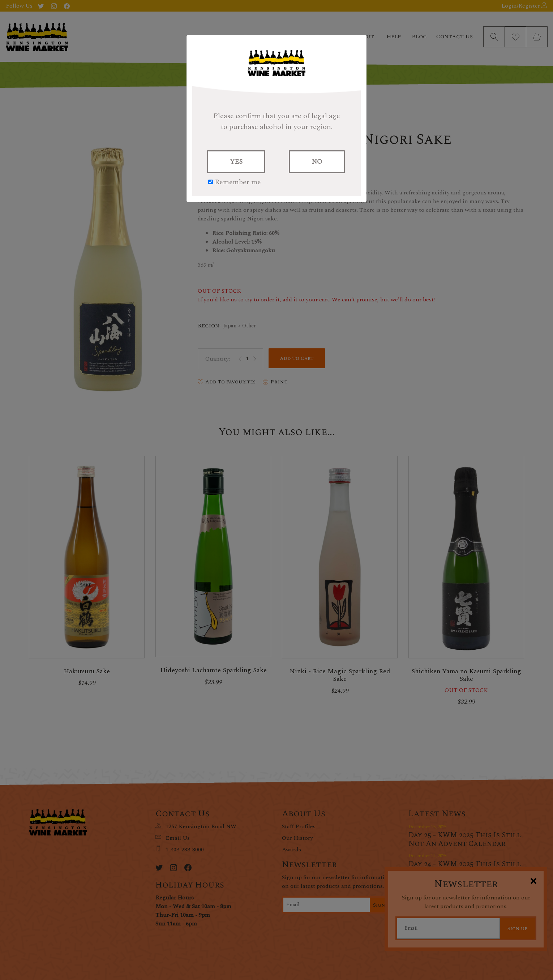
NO (317, 162)
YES (236, 162)
